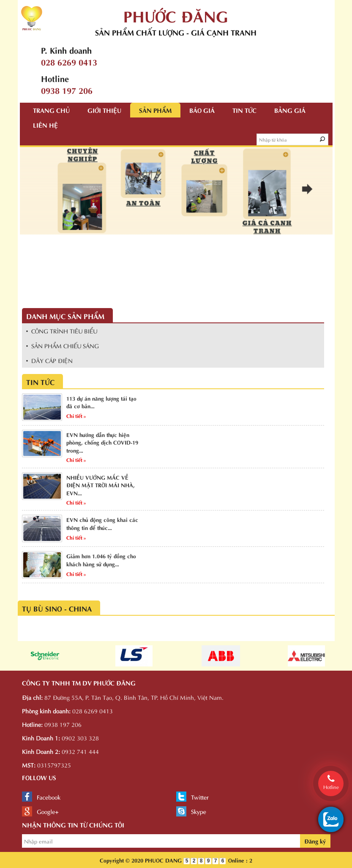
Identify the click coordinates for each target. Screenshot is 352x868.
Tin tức (244, 110)
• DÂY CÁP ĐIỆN (50, 360)
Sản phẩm (155, 110)
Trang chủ (51, 110)
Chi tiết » (76, 415)
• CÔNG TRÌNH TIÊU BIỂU (62, 331)
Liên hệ (45, 125)
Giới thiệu (104, 110)
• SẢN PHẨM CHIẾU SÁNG (63, 345)
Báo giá (202, 110)
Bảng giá (290, 110)
